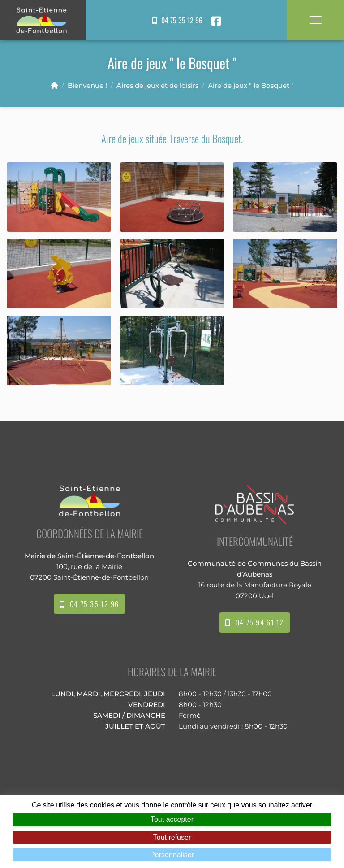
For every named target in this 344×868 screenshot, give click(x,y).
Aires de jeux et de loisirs (157, 86)
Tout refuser (172, 837)
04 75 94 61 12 (255, 622)
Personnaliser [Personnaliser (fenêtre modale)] (172, 855)
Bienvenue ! (87, 86)
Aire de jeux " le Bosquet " (251, 86)
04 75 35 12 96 (177, 20)
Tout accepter (172, 819)
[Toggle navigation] (316, 20)
